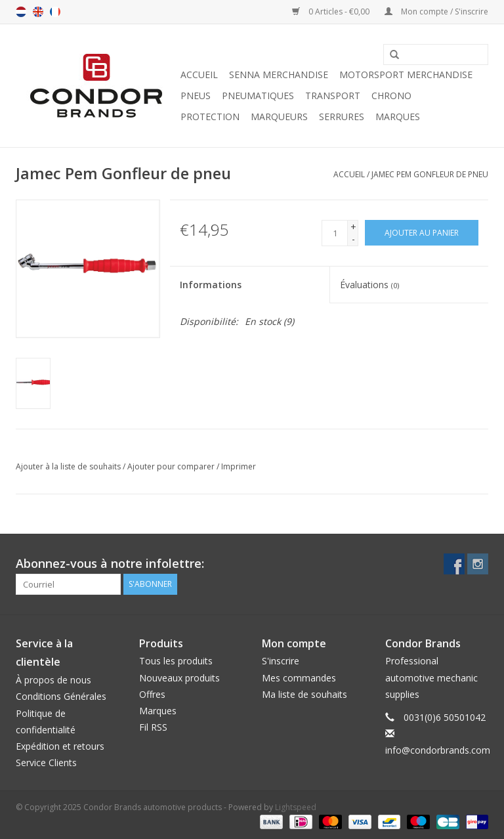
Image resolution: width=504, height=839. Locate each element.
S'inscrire (281, 661)
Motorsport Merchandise (406, 75)
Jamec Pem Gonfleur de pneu (430, 174)
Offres (152, 694)
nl (21, 12)
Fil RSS (153, 727)
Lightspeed (296, 807)
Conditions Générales (61, 696)
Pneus (196, 96)
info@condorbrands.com (438, 750)
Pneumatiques (258, 96)
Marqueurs (279, 117)
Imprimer (239, 466)
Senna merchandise (279, 75)
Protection (210, 117)
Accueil (199, 75)
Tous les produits (176, 661)
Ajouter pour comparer (172, 466)
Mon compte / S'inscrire (436, 11)
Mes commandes (299, 678)
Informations (211, 285)
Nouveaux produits (179, 678)
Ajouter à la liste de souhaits (68, 466)
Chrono (391, 96)
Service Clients (46, 763)
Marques (398, 117)
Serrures (342, 117)
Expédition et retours (60, 746)
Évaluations (369, 285)
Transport (333, 96)
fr (55, 12)
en (38, 12)
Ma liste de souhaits (304, 694)
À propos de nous (53, 680)
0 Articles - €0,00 (332, 11)
